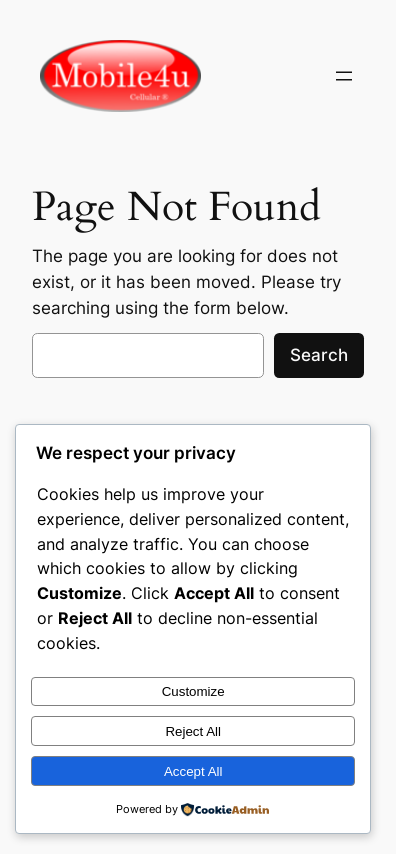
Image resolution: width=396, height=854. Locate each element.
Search (319, 355)
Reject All (193, 731)
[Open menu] (344, 76)
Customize (193, 691)
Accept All (193, 771)
